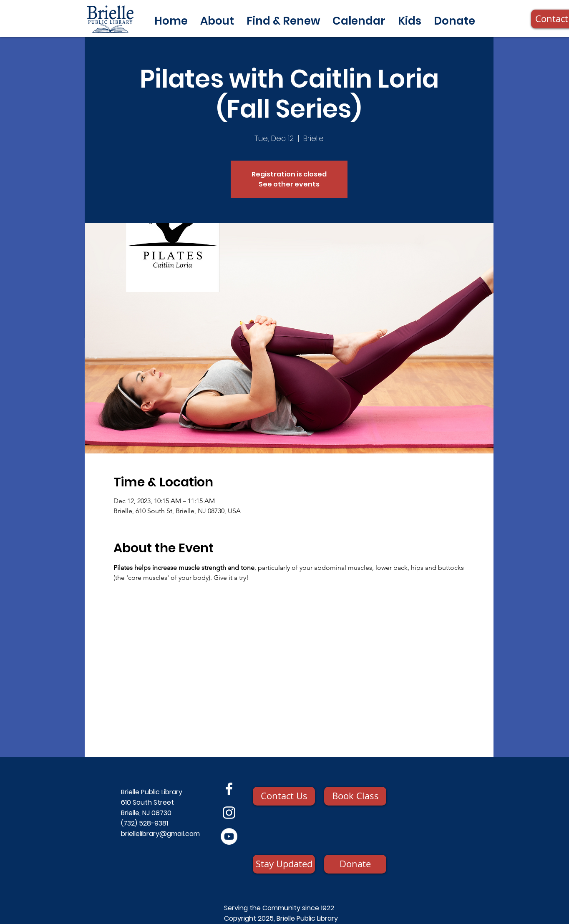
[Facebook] (229, 789)
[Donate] (355, 864)
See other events (289, 184)
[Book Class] (355, 796)
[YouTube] (229, 836)
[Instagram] (229, 813)
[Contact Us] (284, 796)
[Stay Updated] (284, 864)
